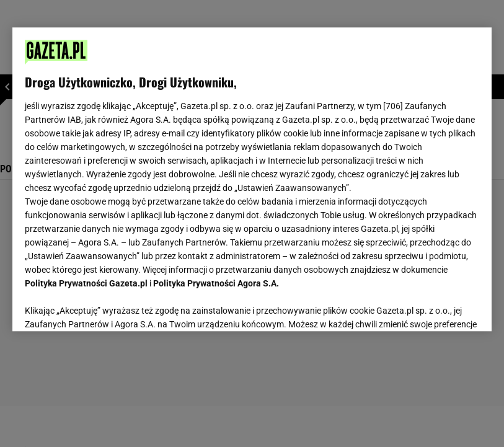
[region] (252, 179)
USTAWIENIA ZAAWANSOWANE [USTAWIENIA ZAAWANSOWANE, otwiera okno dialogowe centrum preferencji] (106, 306)
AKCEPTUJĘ (437, 307)
